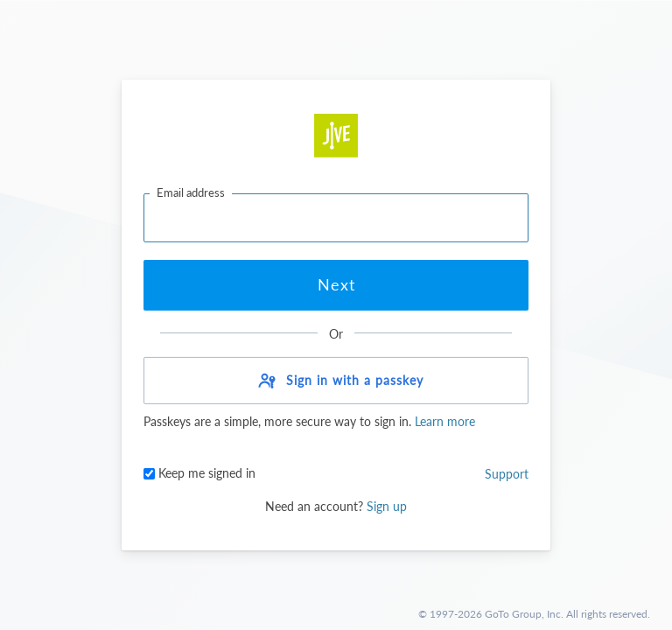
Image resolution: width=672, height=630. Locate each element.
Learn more (443, 421)
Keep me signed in (199, 473)
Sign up (387, 506)
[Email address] (336, 218)
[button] (336, 381)
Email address (191, 192)
